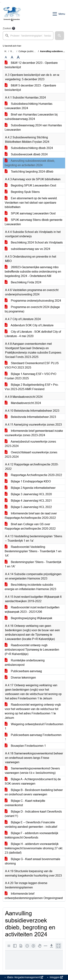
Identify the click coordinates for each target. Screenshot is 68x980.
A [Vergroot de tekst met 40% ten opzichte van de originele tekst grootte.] (18, 57)
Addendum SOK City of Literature (29, 325)
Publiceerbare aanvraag (23, 671)
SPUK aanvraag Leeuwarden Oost (30, 213)
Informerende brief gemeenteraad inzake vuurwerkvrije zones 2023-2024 (34, 433)
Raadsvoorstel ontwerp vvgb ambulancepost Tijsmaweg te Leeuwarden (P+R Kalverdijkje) (32, 650)
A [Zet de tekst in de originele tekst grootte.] (6, 57)
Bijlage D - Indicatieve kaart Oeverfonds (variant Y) (33, 814)
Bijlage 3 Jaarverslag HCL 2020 (28, 494)
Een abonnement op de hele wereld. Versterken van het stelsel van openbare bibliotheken (31, 203)
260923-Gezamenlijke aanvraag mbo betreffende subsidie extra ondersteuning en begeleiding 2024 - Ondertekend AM (33, 272)
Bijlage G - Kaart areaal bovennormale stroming (32, 861)
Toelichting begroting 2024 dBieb (29, 172)
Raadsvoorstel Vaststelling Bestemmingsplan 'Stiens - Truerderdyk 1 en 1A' (33, 551)
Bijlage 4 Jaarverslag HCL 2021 (28, 501)
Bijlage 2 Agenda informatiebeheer (30, 488)
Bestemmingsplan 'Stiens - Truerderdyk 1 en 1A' (33, 564)
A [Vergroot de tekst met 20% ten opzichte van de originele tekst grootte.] (12, 57)
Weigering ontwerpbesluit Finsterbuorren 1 (34, 726)
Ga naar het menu (1, 2)
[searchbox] (28, 36)
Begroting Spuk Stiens (22, 192)
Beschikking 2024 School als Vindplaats (34, 242)
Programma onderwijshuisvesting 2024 (33, 301)
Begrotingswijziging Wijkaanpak (28, 618)
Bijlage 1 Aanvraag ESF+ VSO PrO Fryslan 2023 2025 (30, 376)
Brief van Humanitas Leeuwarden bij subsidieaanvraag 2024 (31, 117)
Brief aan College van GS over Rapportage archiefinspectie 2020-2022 (30, 526)
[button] (59, 36)
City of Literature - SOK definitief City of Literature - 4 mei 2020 (33, 334)
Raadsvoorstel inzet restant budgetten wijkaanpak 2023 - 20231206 (32, 610)
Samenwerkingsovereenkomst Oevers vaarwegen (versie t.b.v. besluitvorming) (32, 771)
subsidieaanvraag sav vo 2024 (27, 249)
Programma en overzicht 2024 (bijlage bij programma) (32, 309)
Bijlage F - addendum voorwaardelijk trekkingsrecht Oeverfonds (31, 835)
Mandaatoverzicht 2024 (23, 403)
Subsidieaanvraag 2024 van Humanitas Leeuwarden (33, 128)
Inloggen (56, 977)
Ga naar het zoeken (0, 2)
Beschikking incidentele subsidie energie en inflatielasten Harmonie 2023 (30, 587)
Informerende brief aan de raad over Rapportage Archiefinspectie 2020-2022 (31, 516)
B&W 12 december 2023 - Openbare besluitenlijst (31, 65)
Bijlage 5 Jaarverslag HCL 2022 (28, 507)
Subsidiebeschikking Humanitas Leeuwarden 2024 (29, 106)
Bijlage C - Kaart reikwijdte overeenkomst (25, 803)
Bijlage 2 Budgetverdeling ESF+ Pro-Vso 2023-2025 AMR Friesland (32, 387)
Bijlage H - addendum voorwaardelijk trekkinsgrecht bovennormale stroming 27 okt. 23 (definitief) (34, 848)
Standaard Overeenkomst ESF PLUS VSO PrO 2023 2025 (32, 365)
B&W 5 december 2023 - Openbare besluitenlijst (30, 88)
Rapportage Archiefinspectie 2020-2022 (33, 475)
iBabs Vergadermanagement (25, 977)
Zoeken (7, 28)
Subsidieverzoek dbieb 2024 (26, 154)
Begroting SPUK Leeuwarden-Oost (30, 185)
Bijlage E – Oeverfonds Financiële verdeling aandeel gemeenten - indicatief (31, 825)
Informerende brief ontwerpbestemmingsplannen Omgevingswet (34, 896)
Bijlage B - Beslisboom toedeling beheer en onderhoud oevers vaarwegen (34, 792)
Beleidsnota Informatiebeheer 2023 (30, 417)
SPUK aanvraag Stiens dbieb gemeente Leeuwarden (34, 222)
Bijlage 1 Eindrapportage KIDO (28, 481)
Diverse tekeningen (20, 678)
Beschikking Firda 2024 (23, 282)
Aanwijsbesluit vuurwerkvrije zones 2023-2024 (30, 444)
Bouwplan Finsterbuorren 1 (25, 746)
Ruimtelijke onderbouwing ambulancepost (25, 663)
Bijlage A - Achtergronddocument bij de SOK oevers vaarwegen (33, 781)
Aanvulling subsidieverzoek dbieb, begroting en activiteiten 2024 (30, 163)
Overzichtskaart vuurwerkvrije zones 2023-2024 (31, 455)
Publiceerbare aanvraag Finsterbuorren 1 (33, 737)
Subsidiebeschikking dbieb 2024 (29, 148)
